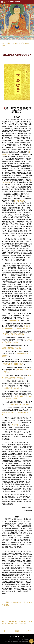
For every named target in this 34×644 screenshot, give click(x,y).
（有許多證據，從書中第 (13, 404)
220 (5, 356)
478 (24, 412)
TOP (31, 641)
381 (12, 399)
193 (23, 404)
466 (3, 372)
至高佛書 (20, 621)
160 (16, 378)
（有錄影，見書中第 (8, 388)
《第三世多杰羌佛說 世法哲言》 (16, 624)
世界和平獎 (14, 425)
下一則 (29, 631)
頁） (7, 356)
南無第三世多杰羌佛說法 (9, 621)
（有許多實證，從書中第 (23, 370)
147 (12, 342)
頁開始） (27, 328)
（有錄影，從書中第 (8, 364)
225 (16, 388)
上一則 (5, 631)
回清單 (17, 631)
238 (16, 364)
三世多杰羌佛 (20, 201)
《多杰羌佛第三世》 (14, 320)
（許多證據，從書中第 (9, 334)
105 (22, 328)
